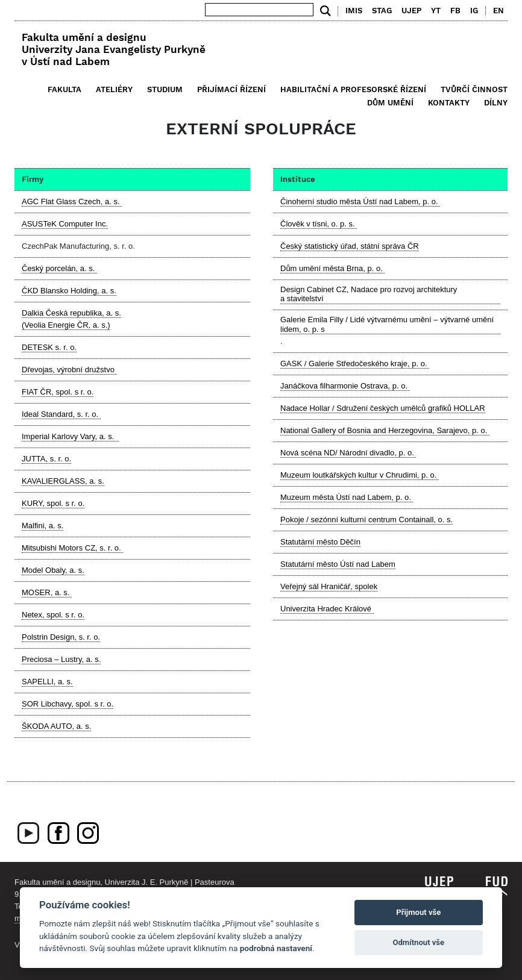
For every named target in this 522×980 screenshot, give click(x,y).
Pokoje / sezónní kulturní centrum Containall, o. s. (366, 520)
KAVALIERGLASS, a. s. (63, 481)
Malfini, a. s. (42, 526)
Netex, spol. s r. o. (53, 615)
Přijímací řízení (231, 89)
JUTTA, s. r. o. (46, 459)
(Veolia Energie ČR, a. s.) (66, 325)
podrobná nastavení (276, 948)
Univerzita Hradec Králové (327, 609)
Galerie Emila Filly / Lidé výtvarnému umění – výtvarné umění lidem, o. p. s (387, 324)
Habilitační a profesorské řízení (353, 89)
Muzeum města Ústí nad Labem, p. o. (347, 497)
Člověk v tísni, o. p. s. (319, 224)
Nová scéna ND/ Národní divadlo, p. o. (348, 453)
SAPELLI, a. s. (47, 682)
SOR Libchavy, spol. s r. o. (68, 704)
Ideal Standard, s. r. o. (61, 414)
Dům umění (390, 103)
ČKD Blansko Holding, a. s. (69, 291)
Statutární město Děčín (320, 542)
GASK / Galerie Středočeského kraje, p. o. (355, 364)
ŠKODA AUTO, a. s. (56, 726)
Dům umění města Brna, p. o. (332, 268)
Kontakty (449, 103)
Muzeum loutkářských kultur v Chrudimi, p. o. (360, 475)
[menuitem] (496, 11)
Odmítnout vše (418, 942)
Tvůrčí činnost (474, 89)
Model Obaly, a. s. (53, 570)
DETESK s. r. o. (49, 347)
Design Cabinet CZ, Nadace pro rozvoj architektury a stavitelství (369, 294)
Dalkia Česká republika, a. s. (71, 313)
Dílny (496, 103)
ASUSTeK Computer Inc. (65, 224)
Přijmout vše (418, 912)
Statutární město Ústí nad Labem (338, 564)
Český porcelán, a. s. (59, 268)
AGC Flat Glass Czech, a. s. (72, 201)
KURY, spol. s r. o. (53, 503)
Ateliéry (114, 89)
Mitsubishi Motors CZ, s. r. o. (72, 548)
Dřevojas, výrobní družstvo (69, 370)
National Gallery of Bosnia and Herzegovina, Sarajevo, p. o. (385, 430)
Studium (165, 89)
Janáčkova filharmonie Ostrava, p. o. (345, 386)
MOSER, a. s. (47, 592)
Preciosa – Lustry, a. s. (61, 659)
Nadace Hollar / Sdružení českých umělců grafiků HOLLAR (383, 408)
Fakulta (64, 89)
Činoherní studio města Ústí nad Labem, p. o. (360, 201)
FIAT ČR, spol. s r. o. (58, 392)
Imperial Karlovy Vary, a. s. (70, 436)
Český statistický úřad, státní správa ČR (350, 246)
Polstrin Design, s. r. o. (61, 637)
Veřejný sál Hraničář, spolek (329, 586)
